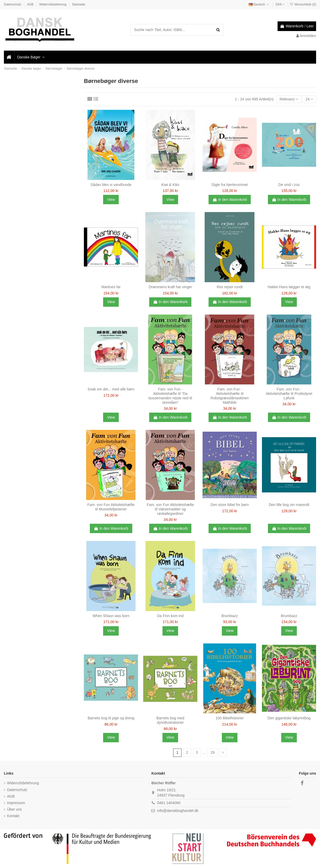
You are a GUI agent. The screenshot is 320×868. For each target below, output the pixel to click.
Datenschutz (13, 4)
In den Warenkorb (230, 200)
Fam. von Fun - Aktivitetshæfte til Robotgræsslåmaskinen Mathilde (230, 396)
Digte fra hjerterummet (230, 185)
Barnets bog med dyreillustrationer (170, 720)
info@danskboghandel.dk (178, 811)
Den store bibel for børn (230, 505)
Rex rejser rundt (230, 287)
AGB (31, 4)
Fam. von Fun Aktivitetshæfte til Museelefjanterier (111, 507)
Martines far (111, 287)
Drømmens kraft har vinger (170, 287)
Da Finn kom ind (170, 616)
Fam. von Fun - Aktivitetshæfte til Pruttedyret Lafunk (289, 394)
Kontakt (13, 816)
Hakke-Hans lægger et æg (289, 287)
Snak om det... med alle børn (111, 389)
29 (213, 752)
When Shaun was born (111, 616)
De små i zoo (289, 185)
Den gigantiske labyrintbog (289, 718)
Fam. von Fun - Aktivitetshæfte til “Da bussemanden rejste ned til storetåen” (170, 396)
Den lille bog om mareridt (289, 505)
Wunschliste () (303, 4)
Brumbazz (230, 616)
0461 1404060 (169, 803)
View (111, 200)
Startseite (79, 4)
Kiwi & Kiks (170, 185)
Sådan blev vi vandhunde (111, 185)
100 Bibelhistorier (230, 718)
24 (309, 99)
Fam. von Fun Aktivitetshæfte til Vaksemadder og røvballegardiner (170, 509)
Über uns (14, 809)
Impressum (16, 803)
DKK (280, 4)
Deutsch (259, 4)
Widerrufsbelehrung (53, 4)
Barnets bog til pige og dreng (111, 718)
